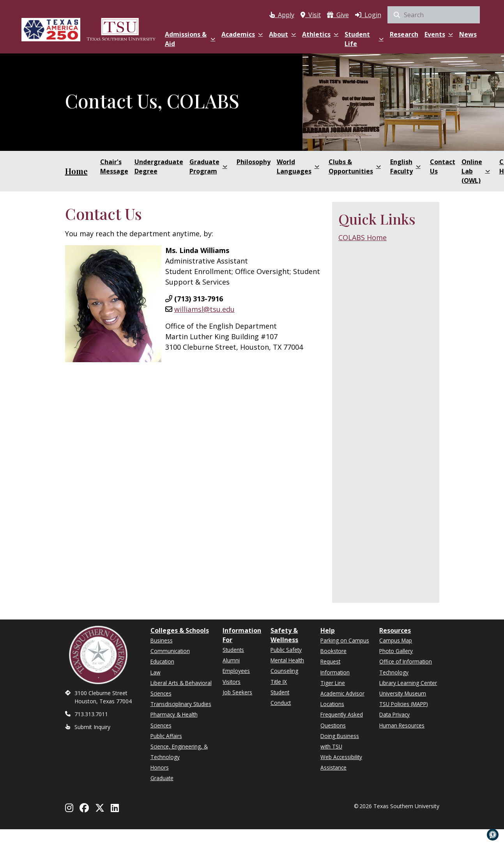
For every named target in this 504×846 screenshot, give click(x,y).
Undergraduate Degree (159, 166)
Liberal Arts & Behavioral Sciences (181, 688)
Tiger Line (333, 683)
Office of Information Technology (406, 667)
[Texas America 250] (51, 28)
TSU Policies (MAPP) (404, 704)
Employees (236, 671)
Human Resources (402, 725)
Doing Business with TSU (340, 741)
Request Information (335, 667)
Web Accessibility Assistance (341, 762)
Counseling (284, 671)
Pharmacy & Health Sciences (174, 720)
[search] (434, 15)
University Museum (403, 693)
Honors (160, 767)
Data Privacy (394, 714)
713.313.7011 (91, 714)
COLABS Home (363, 237)
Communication (170, 651)
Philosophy (254, 162)
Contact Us (443, 166)
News (468, 34)
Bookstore (333, 651)
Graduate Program (208, 166)
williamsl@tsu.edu (204, 309)
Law (156, 672)
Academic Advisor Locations (342, 699)
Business (162, 640)
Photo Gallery (396, 651)
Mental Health (287, 660)
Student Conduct (281, 697)
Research (404, 34)
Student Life (364, 39)
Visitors (232, 682)
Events (439, 34)
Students (233, 650)
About (282, 34)
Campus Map (396, 640)
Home (76, 171)
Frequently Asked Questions (342, 720)
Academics (242, 34)
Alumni (231, 660)
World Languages (298, 166)
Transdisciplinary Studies (181, 704)
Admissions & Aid (190, 39)
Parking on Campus (345, 640)
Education (162, 661)
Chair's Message (114, 166)
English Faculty (405, 166)
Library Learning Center (408, 683)
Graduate (162, 778)
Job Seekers (237, 692)
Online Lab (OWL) (476, 171)
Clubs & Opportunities (355, 166)
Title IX (279, 682)
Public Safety (286, 650)
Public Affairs (166, 736)
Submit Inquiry (92, 727)
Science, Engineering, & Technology (179, 752)
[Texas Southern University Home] (121, 28)
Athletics (320, 34)
